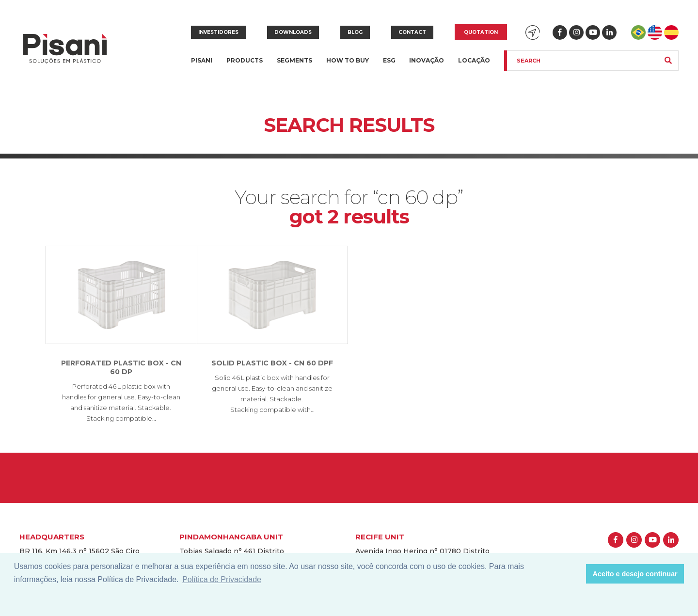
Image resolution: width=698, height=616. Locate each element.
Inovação (427, 60)
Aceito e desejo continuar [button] (635, 574)
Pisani (202, 66)
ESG (389, 60)
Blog (355, 32)
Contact (412, 32)
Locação (474, 60)
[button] (576, 574)
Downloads (293, 32)
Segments (294, 66)
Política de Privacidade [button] (222, 579)
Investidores (218, 32)
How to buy (348, 60)
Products (245, 66)
